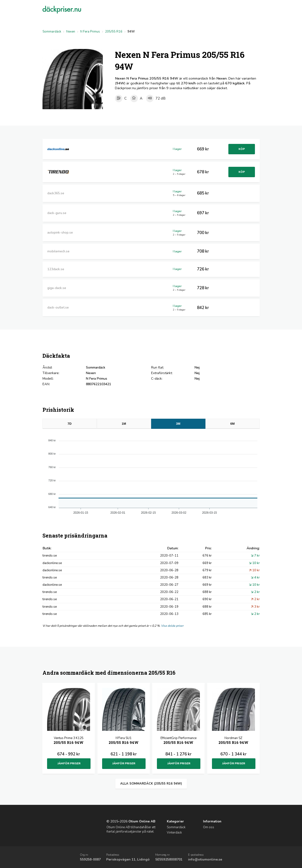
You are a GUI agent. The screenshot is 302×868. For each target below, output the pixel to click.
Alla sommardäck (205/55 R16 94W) (151, 784)
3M (178, 424)
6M (232, 424)
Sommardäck (52, 32)
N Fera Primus (90, 32)
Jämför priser (69, 763)
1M (124, 424)
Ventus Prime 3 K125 (69, 741)
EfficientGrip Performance (179, 741)
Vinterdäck (174, 833)
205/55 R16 (114, 32)
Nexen (71, 32)
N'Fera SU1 (124, 741)
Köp (241, 149)
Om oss (209, 827)
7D (70, 424)
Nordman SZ (233, 741)
